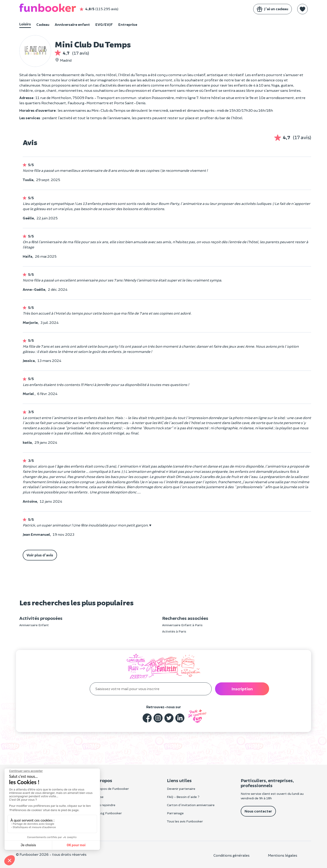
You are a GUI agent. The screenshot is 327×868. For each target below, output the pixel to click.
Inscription (242, 689)
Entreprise (128, 24)
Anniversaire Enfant (34, 625)
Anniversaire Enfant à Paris (182, 625)
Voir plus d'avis (40, 555)
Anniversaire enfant (72, 24)
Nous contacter (258, 811)
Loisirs (25, 24)
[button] (302, 9)
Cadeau (43, 24)
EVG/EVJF (104, 24)
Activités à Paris (174, 631)
